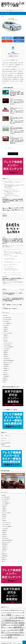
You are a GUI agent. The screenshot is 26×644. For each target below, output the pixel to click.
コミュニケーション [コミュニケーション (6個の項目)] (18, 613)
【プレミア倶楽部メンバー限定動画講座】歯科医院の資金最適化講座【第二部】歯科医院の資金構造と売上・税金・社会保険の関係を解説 (13, 300)
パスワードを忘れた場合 (6, 446)
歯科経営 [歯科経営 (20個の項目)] (18, 627)
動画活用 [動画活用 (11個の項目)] (14, 621)
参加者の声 (5, 216)
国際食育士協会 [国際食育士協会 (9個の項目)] (10, 623)
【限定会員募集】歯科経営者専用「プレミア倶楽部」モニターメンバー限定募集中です (13, 294)
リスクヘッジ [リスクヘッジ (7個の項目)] (6, 618)
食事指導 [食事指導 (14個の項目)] (17, 635)
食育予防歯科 (6, 376)
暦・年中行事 (15, 100)
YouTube (5, 315)
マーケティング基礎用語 (8, 347)
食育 (4, 382)
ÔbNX (8, 148)
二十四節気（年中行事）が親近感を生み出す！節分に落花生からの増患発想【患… (17, 142)
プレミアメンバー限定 (14, 108)
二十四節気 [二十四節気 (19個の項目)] (6, 620)
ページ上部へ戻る (24, 642)
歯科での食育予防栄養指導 (18, 128)
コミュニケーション (13, 138)
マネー (16, 91)
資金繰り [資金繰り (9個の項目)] (17, 633)
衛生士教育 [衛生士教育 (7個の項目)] (12, 633)
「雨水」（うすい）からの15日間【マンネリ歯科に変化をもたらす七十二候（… (17, 132)
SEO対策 (5, 341)
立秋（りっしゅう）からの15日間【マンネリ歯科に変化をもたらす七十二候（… (17, 103)
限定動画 (5, 335)
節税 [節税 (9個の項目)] (12, 630)
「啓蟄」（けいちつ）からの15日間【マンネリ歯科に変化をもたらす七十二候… (17, 122)
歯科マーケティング (19, 118)
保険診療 (5, 353)
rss (20, 2)
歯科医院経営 (20, 100)
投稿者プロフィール (13, 56)
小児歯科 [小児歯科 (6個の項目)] (12, 625)
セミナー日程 (12, 91)
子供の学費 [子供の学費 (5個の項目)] (8, 625)
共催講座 (5, 329)
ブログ (11, 100)
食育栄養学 (6, 370)
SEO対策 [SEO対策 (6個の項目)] (7, 610)
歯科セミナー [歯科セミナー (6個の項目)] (6, 628)
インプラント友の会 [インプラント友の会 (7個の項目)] (6, 613)
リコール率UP (15, 128)
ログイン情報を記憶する (6, 443)
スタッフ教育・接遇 (7, 317)
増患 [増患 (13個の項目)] (4, 625)
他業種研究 (6, 351)
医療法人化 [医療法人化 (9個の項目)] (21, 621)
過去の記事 (22, 289)
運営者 (13, 52)
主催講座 (5, 327)
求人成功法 (6, 366)
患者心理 (19, 128)
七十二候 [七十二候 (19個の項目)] (13, 618)
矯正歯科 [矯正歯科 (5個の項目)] (9, 630)
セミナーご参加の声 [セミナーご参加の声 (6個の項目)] (16, 615)
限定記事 (14, 109)
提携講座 (19, 91)
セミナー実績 (5, 321)
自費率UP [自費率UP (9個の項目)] (17, 630)
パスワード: (3, 441)
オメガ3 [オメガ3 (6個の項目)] (12, 613)
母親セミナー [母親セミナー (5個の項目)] (5, 630)
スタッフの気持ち (7, 345)
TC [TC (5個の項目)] (9, 610)
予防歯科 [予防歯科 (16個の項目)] (21, 618)
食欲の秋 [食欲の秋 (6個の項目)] (6, 638)
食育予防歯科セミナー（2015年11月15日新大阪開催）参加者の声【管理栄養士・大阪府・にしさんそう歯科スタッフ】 (13, 201)
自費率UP (5, 380)
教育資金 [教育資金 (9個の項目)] (17, 625)
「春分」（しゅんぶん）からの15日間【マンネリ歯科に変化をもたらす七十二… (17, 112)
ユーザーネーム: (4, 438)
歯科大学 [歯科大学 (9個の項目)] (11, 628)
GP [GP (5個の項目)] (4, 610)
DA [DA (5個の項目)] (2, 610)
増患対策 (5, 355)
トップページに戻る (13, 154)
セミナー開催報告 (7, 323)
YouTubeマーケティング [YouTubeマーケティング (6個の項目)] (20, 610)
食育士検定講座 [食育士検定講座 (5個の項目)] (15, 638)
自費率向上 (17, 139)
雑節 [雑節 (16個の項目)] (11, 635)
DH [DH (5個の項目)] (3, 610)
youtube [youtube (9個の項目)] (12, 610)
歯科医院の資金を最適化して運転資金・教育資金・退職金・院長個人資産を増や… (17, 94)
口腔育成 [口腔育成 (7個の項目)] (3, 623)
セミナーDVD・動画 (7, 319)
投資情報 (5, 378)
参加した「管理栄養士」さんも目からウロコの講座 (12, 305)
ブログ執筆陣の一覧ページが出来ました (10, 309)
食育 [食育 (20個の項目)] (10, 637)
